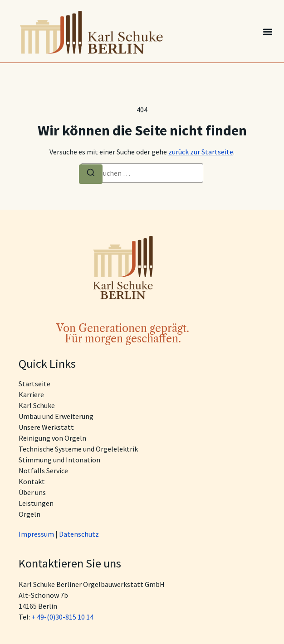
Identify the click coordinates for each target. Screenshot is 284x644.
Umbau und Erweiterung (56, 416)
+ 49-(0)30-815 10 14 (62, 617)
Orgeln (29, 514)
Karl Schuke (37, 405)
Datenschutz (79, 534)
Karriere (31, 394)
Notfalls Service (43, 471)
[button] (267, 31)
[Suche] (91, 174)
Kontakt (32, 481)
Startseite (34, 384)
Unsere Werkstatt (46, 427)
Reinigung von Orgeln (52, 438)
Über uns (32, 492)
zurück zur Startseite (201, 152)
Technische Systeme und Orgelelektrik (78, 449)
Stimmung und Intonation (59, 460)
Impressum (36, 534)
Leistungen (36, 503)
